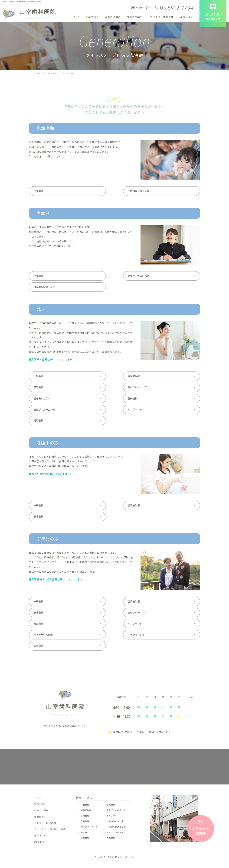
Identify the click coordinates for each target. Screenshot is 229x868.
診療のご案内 (134, 17)
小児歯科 (38, 191)
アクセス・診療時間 (162, 17)
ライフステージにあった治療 (50, 829)
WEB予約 (39, 842)
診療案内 (39, 817)
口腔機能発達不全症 (139, 191)
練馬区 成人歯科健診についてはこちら (51, 359)
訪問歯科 (38, 646)
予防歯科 (38, 387)
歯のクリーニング (137, 387)
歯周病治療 (134, 376)
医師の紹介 (92, 17)
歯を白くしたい (42, 398)
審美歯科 (133, 398)
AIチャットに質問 (201, 831)
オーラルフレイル (137, 634)
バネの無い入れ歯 (43, 634)
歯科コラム (187, 17)
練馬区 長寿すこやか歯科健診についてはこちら (56, 579)
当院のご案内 (113, 17)
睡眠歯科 (38, 420)
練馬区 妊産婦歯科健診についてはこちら (52, 474)
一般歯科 (38, 376)
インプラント (135, 409)
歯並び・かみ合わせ (139, 276)
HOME (76, 17)
